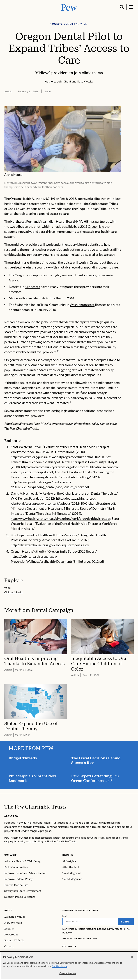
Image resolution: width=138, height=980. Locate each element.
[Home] (35, 807)
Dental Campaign (52, 610)
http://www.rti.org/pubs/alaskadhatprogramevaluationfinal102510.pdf (61, 457)
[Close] (132, 957)
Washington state (82, 305)
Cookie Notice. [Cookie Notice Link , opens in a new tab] (60, 966)
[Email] (90, 922)
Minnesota (32, 287)
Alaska (13, 280)
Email (65, 916)
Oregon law (96, 226)
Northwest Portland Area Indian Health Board (42, 221)
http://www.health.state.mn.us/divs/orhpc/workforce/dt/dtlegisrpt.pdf (61, 518)
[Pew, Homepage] (69, 7)
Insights (68, 855)
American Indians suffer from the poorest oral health (68, 365)
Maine (13, 298)
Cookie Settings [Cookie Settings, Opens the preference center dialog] (68, 973)
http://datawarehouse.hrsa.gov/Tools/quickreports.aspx (50, 545)
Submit (126, 922)
